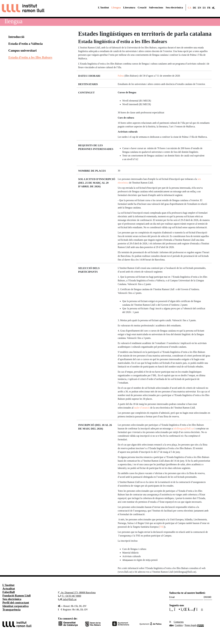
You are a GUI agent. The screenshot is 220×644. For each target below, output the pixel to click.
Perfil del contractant (16, 603)
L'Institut (8, 585)
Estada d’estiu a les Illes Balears (30, 57)
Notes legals (191, 625)
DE (194, 8)
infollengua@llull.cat (184, 428)
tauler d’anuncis (142, 408)
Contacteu (179, 622)
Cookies (176, 625)
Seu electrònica (12, 599)
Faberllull (9, 592)
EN (199, 8)
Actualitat (9, 589)
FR (209, 8)
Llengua (14, 21)
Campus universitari (22, 51)
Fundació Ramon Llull (17, 596)
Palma (121, 76)
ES (204, 8)
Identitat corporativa (15, 606)
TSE (162, 527)
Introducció (16, 37)
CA (190, 8)
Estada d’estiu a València (26, 44)
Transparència (11, 610)
